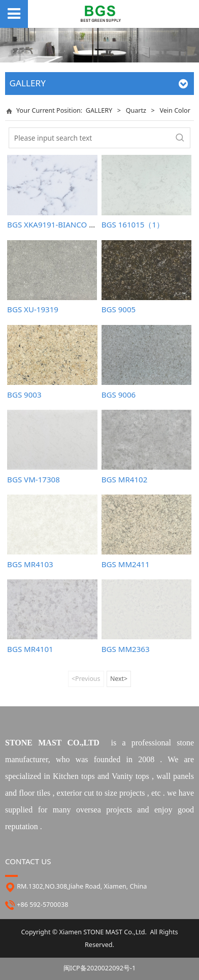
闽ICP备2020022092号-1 (99, 968)
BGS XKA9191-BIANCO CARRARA (65, 224)
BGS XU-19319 (33, 309)
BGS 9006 (119, 395)
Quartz (137, 110)
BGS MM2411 (126, 564)
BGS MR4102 (125, 479)
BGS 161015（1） (133, 224)
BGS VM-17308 (34, 479)
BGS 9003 (24, 395)
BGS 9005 (119, 309)
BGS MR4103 (30, 564)
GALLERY (99, 110)
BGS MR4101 (30, 649)
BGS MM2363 (126, 649)
